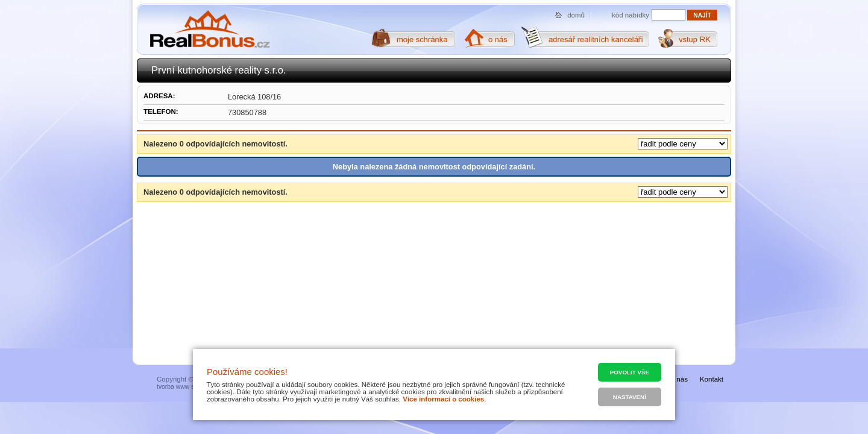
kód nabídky (631, 15)
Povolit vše (630, 372)
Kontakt (712, 379)
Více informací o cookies (443, 399)
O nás (678, 379)
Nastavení (630, 397)
